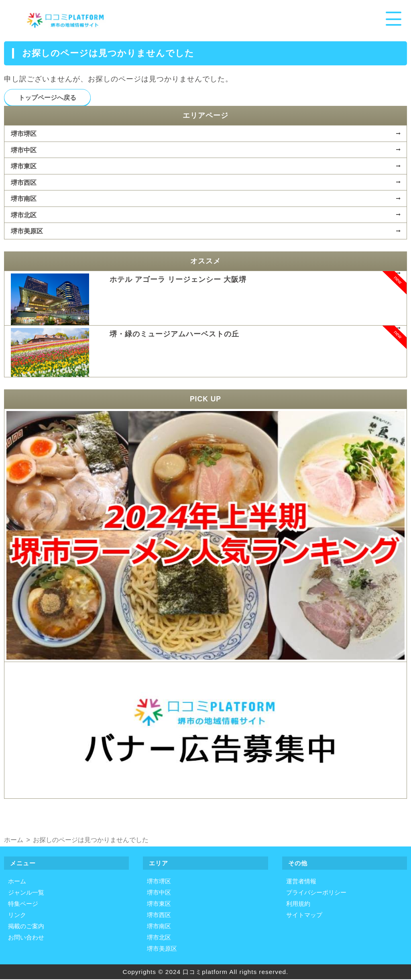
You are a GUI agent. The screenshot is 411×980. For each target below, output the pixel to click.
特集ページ (23, 904)
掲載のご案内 (26, 927)
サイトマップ (304, 916)
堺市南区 (24, 199)
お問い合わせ (26, 938)
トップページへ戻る (47, 98)
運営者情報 (301, 882)
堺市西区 (24, 183)
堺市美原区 (27, 231)
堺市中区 (24, 150)
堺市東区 (24, 166)
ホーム (17, 882)
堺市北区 (24, 215)
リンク (17, 916)
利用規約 (298, 904)
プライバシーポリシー (316, 893)
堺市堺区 (24, 134)
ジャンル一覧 (26, 893)
